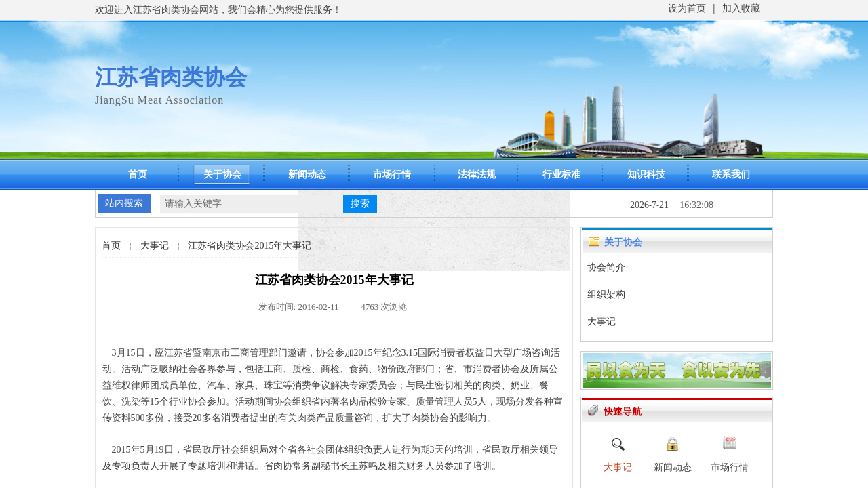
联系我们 (731, 175)
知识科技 (646, 175)
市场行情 (392, 175)
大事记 (155, 246)
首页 (138, 175)
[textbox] (252, 204)
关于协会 (222, 175)
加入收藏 (741, 8)
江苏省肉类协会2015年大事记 (250, 246)
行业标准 (561, 175)
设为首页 (687, 8)
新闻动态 (307, 175)
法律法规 (477, 175)
